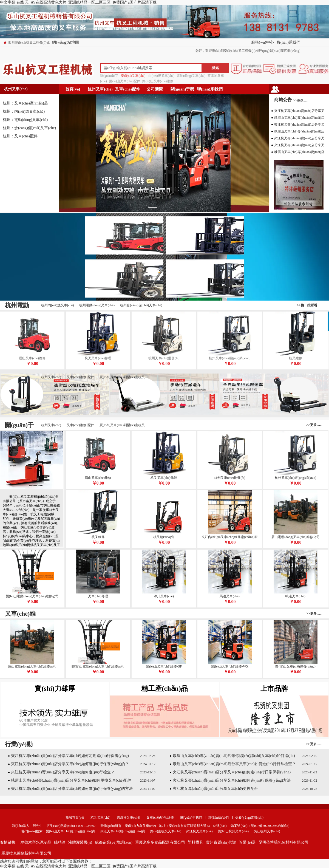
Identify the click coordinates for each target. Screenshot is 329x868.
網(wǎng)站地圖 (65, 42)
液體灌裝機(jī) (80, 842)
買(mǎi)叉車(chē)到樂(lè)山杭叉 (122, 377)
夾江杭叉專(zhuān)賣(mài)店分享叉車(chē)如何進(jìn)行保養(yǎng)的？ (70, 764)
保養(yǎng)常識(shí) (249, 818)
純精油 (60, 842)
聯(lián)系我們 (288, 42)
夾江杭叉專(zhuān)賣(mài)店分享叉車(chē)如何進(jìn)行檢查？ (63, 772)
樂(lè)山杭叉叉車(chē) (166, 831)
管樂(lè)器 (247, 842)
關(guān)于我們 (182, 91)
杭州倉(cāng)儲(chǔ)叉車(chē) (141, 305)
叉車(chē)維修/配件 (80, 377)
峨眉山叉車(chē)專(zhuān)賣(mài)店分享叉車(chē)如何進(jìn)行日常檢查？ (234, 764)
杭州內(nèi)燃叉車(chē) (57, 305)
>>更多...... (301, 100)
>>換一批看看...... (310, 305)
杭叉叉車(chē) (100, 818)
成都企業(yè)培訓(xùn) (114, 842)
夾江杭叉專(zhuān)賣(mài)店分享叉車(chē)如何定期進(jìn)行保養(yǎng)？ (70, 756)
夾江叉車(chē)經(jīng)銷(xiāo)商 (123, 831)
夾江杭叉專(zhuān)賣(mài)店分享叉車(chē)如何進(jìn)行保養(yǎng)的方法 (72, 789)
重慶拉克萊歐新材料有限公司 (26, 853)
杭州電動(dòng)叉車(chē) (97, 305)
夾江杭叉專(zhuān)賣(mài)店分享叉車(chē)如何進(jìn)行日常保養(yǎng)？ (232, 772)
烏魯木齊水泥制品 (36, 842)
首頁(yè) (73, 89)
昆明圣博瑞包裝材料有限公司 (283, 842)
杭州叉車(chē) (100, 89)
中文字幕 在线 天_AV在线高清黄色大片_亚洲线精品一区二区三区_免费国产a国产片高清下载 (78, 2)
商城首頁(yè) (75, 818)
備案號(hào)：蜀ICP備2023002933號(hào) (259, 826)
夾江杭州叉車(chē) (267, 831)
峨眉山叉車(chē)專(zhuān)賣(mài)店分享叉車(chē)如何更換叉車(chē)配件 (71, 780)
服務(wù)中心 (262, 42)
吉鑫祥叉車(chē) (128, 818)
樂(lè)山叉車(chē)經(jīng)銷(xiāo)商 (71, 831)
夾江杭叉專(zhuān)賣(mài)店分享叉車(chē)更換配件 (215, 789)
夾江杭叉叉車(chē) (199, 831)
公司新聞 (155, 89)
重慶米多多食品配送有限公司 (160, 842)
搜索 (215, 68)
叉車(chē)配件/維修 (160, 818)
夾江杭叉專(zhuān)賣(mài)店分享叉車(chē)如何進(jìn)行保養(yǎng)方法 (232, 780)
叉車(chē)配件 (127, 89)
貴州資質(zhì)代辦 (221, 842)
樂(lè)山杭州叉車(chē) (233, 831)
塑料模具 (195, 842)
